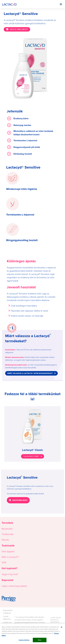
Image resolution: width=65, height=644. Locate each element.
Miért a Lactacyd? (10, 557)
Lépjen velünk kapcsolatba (14, 586)
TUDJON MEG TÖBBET (31, 456)
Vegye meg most (10, 574)
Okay (40, 641)
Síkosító (5, 540)
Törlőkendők (8, 534)
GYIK (4, 562)
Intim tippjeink (8, 551)
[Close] (61, 628)
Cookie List (7, 622)
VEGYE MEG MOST (19, 29)
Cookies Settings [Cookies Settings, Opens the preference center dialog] (24, 641)
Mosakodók (7, 529)
